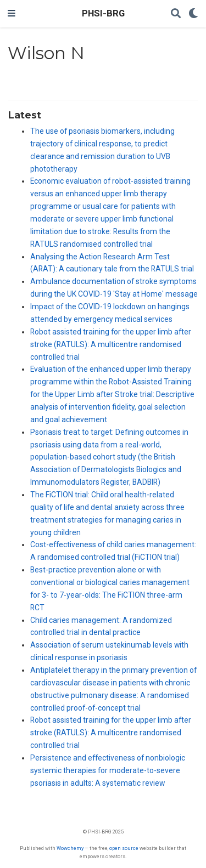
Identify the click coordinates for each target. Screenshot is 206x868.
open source (124, 848)
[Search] (176, 14)
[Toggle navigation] (12, 14)
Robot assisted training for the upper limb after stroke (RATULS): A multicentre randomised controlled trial (111, 344)
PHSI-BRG (103, 13)
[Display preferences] (193, 14)
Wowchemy (70, 848)
